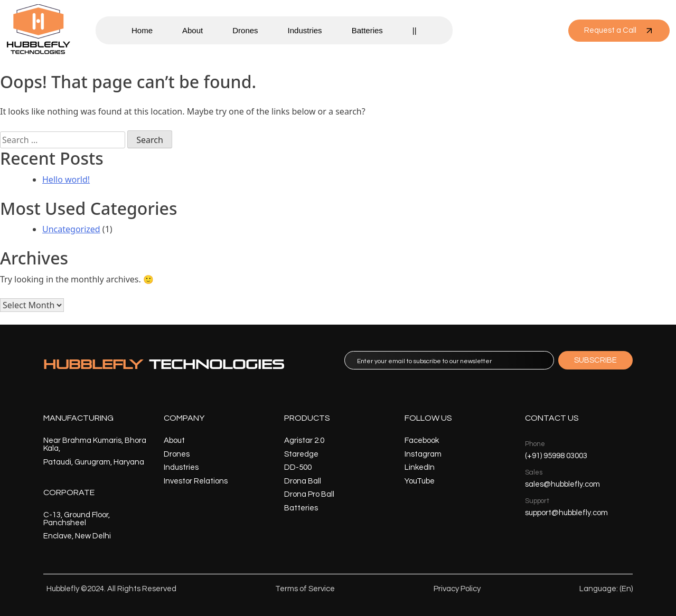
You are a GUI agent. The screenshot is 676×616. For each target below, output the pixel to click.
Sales (534, 472)
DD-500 (298, 467)
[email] (449, 360)
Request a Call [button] (619, 31)
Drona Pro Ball (309, 494)
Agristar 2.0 (304, 440)
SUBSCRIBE (595, 360)
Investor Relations (196, 481)
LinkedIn (420, 467)
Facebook (422, 440)
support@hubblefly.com (566, 513)
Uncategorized (71, 229)
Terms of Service (305, 589)
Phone (535, 444)
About (193, 30)
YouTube (420, 481)
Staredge (301, 454)
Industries (305, 30)
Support (537, 501)
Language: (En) (606, 589)
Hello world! (66, 179)
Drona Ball (303, 481)
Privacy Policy (457, 589)
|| (415, 30)
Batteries (367, 30)
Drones (245, 30)
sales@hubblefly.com (562, 484)
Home (142, 30)
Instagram (423, 454)
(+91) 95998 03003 (556, 456)
